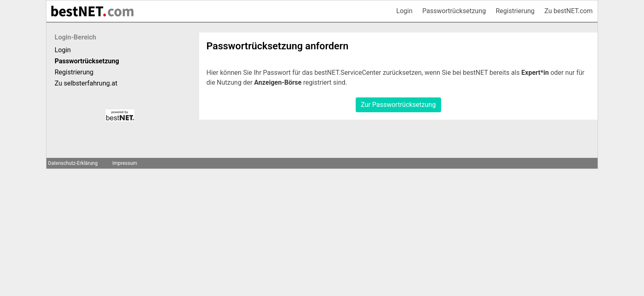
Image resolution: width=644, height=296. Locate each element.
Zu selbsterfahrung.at (86, 83)
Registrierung (515, 11)
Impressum (124, 163)
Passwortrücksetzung (454, 11)
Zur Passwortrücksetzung (398, 105)
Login (404, 11)
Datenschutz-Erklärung (73, 163)
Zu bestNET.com (569, 11)
